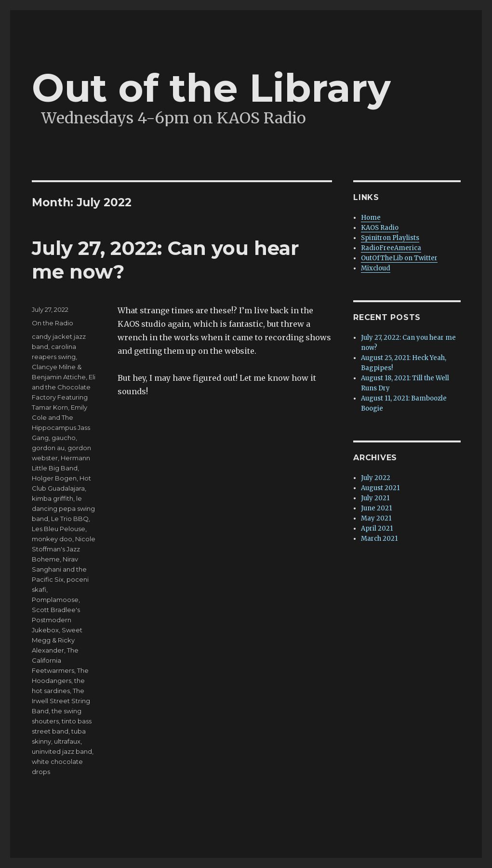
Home (371, 218)
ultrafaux (67, 741)
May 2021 (376, 518)
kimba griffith (53, 498)
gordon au (48, 448)
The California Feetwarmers (55, 660)
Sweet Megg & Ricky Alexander (57, 640)
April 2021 (377, 528)
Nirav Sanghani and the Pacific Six (59, 569)
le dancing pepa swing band (63, 508)
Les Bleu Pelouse (59, 529)
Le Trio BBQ (70, 519)
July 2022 (376, 478)
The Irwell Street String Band (61, 701)
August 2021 (380, 488)
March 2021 (379, 539)
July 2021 (375, 498)
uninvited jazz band (62, 751)
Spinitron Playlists (390, 238)
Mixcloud (376, 268)
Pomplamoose (55, 600)
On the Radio (53, 323)
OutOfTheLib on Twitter (399, 258)
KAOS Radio (380, 228)
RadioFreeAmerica (391, 248)
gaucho (64, 438)
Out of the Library (211, 88)
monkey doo (52, 539)
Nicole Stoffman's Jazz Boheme (64, 549)
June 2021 (376, 508)
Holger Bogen (54, 478)
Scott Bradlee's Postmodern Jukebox (56, 620)
